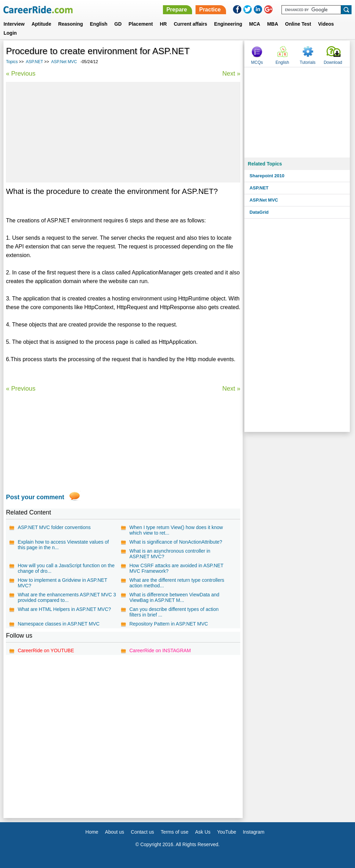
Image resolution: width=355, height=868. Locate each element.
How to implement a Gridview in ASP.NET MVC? (62, 583)
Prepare (177, 10)
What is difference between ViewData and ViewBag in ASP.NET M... (174, 597)
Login (10, 33)
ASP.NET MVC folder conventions (54, 527)
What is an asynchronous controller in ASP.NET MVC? (170, 554)
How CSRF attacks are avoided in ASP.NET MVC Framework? (176, 568)
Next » (231, 74)
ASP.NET (35, 62)
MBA (272, 24)
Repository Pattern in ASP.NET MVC (169, 624)
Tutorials (308, 62)
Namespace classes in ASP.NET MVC (59, 624)
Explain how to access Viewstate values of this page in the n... (63, 545)
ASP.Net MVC (64, 62)
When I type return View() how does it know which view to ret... (176, 530)
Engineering (228, 24)
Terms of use (174, 832)
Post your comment (35, 497)
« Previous (21, 74)
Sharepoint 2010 (267, 176)
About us (115, 832)
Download (333, 62)
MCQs (257, 62)
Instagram (253, 832)
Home (92, 832)
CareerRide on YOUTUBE (46, 650)
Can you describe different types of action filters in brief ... (174, 612)
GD (118, 24)
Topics (12, 62)
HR (163, 24)
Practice (210, 10)
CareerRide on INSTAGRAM (160, 650)
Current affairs (190, 24)
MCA (255, 24)
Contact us (142, 832)
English (99, 24)
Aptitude (41, 24)
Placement (141, 24)
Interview (14, 24)
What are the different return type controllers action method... (177, 583)
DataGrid (259, 212)
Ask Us (203, 832)
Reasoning (71, 24)
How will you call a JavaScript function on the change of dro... (66, 568)
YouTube (227, 832)
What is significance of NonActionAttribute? (176, 542)
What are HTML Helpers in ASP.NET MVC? (64, 609)
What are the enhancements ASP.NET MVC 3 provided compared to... (67, 597)
